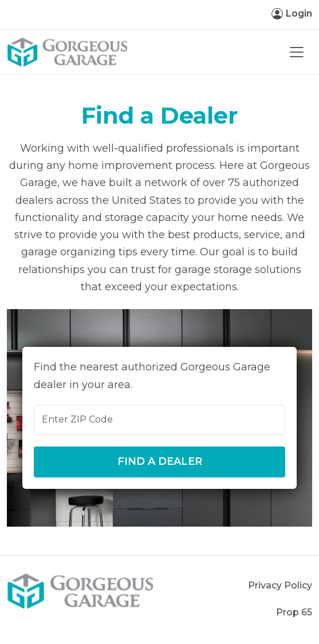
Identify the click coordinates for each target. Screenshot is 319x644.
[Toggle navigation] (297, 52)
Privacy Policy (280, 585)
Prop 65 (294, 612)
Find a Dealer (160, 461)
